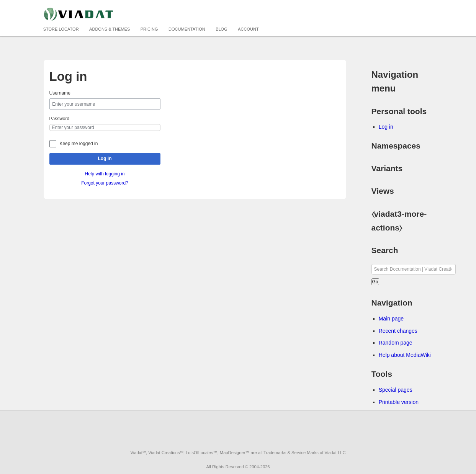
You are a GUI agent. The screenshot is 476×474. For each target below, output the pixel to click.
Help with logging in (105, 174)
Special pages (396, 390)
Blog (222, 29)
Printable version (399, 402)
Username (60, 93)
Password (60, 119)
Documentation (187, 29)
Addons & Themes (110, 29)
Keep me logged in (79, 144)
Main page (391, 319)
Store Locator (61, 29)
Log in (105, 159)
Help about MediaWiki (405, 355)
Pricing (149, 29)
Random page (396, 343)
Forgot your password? (105, 183)
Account (248, 29)
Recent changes (398, 331)
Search (385, 250)
